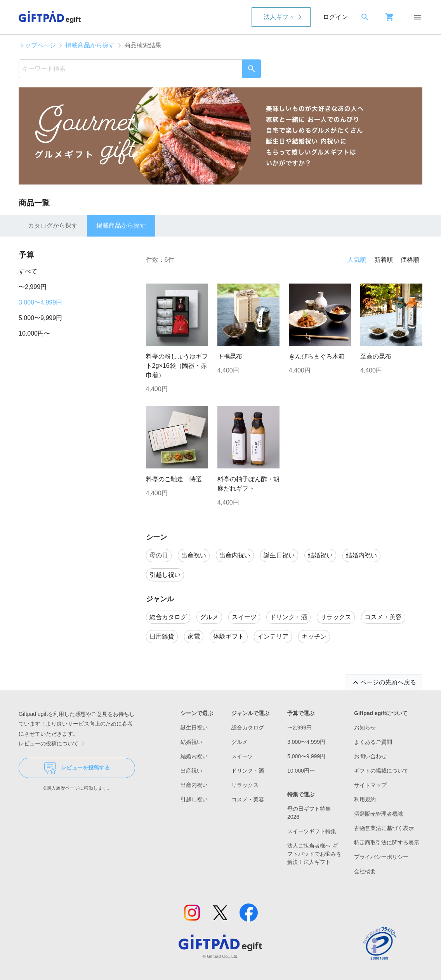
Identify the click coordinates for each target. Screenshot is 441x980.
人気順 (357, 260)
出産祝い (191, 771)
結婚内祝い (194, 756)
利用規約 (365, 799)
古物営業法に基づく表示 (384, 828)
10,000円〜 (34, 333)
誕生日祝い (194, 728)
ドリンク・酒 (248, 771)
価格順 (410, 260)
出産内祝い (194, 785)
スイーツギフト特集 (312, 831)
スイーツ (242, 756)
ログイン (335, 17)
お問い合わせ (370, 756)
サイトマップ (370, 785)
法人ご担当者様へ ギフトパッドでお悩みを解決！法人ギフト (314, 854)
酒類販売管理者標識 (378, 814)
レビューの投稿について (53, 743)
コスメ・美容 (248, 799)
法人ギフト (279, 17)
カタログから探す (53, 225)
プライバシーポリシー (381, 857)
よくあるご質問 (373, 742)
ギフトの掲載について (381, 771)
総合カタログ (248, 728)
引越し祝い (194, 799)
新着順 (384, 260)
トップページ (37, 45)
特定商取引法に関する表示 (387, 842)
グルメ (240, 742)
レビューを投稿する (77, 768)
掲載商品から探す (90, 45)
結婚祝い (191, 742)
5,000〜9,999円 (40, 318)
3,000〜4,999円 (40, 302)
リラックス (245, 785)
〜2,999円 (33, 287)
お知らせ (365, 728)
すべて (28, 271)
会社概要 (365, 871)
